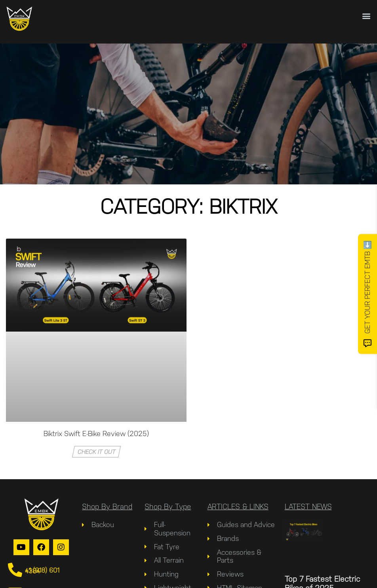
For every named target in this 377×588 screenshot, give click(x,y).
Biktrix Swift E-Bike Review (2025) (96, 433)
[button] (367, 16)
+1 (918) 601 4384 (42, 571)
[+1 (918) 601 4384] (15, 570)
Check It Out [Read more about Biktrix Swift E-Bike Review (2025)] (96, 452)
